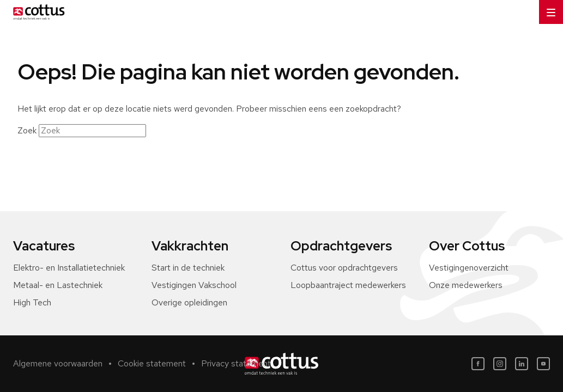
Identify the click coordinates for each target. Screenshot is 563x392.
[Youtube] (543, 364)
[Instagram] (500, 364)
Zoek (27, 130)
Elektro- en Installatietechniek (69, 268)
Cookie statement (152, 363)
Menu (547, 8)
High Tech (32, 302)
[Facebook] (478, 364)
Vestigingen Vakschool (194, 285)
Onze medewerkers (466, 285)
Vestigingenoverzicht (469, 268)
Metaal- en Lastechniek (58, 285)
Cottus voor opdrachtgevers (344, 268)
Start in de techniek (188, 268)
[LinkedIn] (522, 364)
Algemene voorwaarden (58, 363)
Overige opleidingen (189, 302)
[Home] (37, 12)
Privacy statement (236, 363)
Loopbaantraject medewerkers (348, 285)
